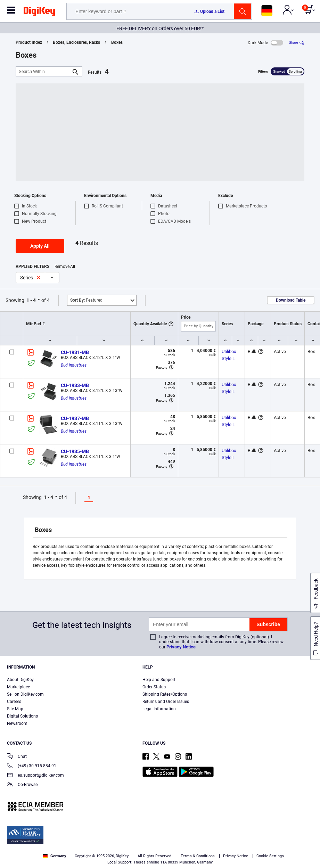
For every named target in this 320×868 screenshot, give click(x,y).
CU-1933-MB (75, 385)
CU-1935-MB (75, 451)
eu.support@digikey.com (35, 776)
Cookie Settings (270, 856)
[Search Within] (43, 71)
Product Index (29, 42)
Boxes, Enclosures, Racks (76, 42)
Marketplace (18, 687)
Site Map (15, 709)
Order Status (154, 687)
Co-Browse (22, 785)
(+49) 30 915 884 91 (32, 766)
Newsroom (17, 723)
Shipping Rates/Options (165, 694)
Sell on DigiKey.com (25, 694)
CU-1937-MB (75, 418)
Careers (14, 702)
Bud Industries (74, 365)
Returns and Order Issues (166, 702)
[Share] (297, 43)
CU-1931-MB (75, 352)
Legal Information (159, 709)
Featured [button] (86, 300)
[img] (39, 13)
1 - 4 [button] (31, 300)
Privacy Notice (181, 647)
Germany (55, 856)
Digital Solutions (22, 716)
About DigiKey (20, 680)
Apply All (40, 246)
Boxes (117, 42)
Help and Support (159, 680)
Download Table (291, 300)
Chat (17, 757)
